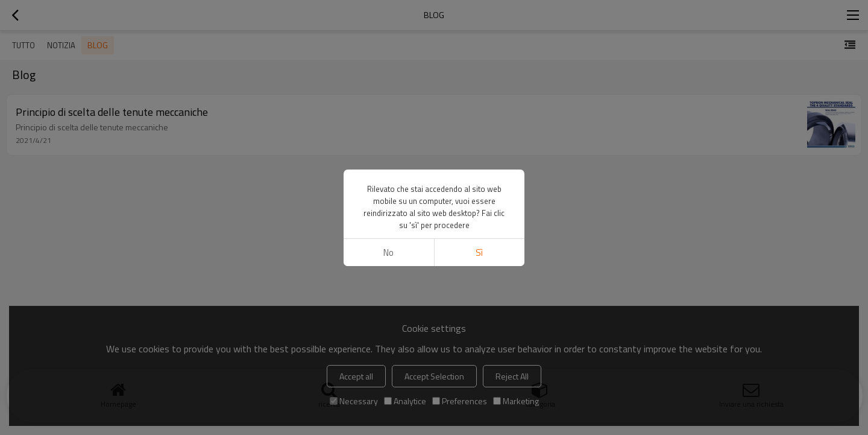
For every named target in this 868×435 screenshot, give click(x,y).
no (388, 252)
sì (479, 252)
